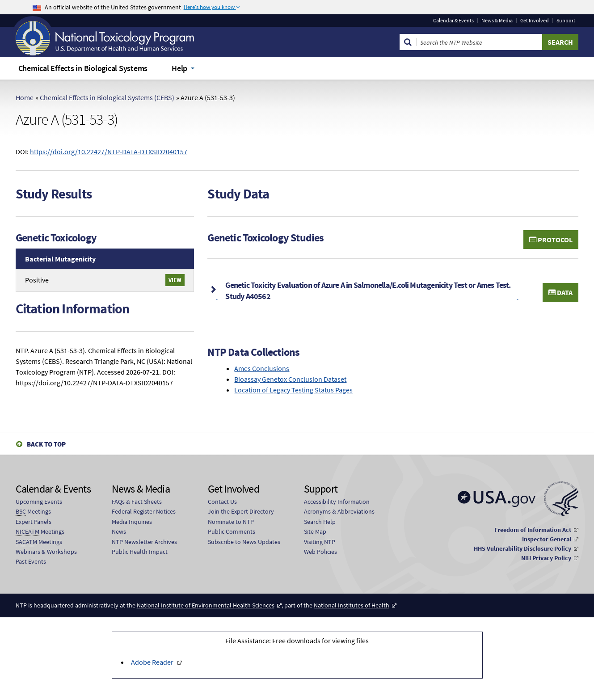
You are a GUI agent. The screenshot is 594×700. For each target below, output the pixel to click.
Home (25, 97)
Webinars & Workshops (46, 552)
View (175, 280)
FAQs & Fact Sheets (137, 502)
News (119, 531)
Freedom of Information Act (533, 530)
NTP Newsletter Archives (144, 542)
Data (560, 292)
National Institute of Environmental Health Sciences (206, 605)
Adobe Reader (153, 662)
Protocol (551, 240)
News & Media (497, 21)
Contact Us (222, 502)
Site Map (315, 531)
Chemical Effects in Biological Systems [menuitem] (83, 68)
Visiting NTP (320, 542)
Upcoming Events (39, 502)
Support (566, 21)
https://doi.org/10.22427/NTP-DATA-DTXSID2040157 (109, 152)
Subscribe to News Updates (244, 542)
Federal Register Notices (144, 511)
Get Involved (535, 21)
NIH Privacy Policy (546, 558)
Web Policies (320, 552)
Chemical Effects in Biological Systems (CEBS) (107, 97)
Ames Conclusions (262, 368)
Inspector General (547, 539)
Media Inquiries (132, 522)
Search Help (320, 522)
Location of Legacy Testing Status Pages (293, 390)
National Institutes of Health (352, 605)
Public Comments (232, 531)
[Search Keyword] (479, 42)
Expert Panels (34, 522)
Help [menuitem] (179, 68)
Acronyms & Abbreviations (339, 511)
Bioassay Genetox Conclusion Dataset (290, 379)
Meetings (33, 512)
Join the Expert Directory (241, 511)
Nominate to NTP (231, 522)
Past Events (31, 561)
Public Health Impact (140, 552)
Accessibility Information (337, 502)
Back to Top (46, 444)
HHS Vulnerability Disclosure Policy (522, 548)
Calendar (453, 21)
